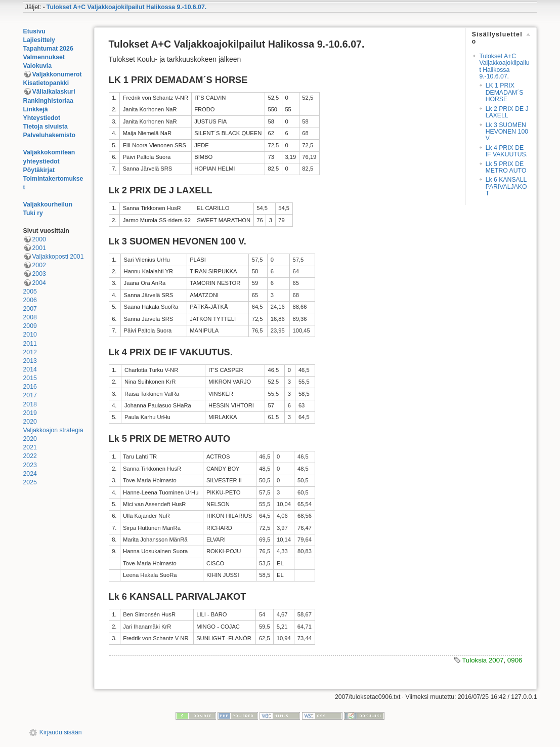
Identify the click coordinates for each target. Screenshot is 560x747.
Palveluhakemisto (50, 135)
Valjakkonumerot (57, 74)
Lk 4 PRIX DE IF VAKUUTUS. (507, 151)
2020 (30, 422)
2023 (30, 465)
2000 (39, 239)
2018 (30, 404)
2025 (30, 482)
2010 (30, 335)
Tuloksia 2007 (483, 660)
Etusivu (34, 31)
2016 (30, 387)
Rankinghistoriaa (48, 101)
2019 (30, 413)
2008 (30, 317)
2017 (30, 395)
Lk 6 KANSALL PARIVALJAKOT (506, 186)
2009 (30, 326)
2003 (39, 274)
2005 (30, 292)
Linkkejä (36, 109)
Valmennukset (44, 57)
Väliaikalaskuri (54, 92)
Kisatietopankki (46, 83)
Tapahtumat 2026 (48, 49)
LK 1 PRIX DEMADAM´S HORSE (505, 92)
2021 (30, 447)
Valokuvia (38, 66)
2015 (30, 378)
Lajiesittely (39, 40)
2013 (30, 361)
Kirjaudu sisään (61, 732)
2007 (30, 309)
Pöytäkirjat (39, 170)
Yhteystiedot (42, 118)
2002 (39, 265)
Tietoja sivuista (46, 127)
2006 (30, 300)
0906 (515, 660)
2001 (39, 248)
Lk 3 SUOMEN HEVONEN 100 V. (507, 132)
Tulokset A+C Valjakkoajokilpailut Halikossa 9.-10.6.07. (126, 7)
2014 (30, 369)
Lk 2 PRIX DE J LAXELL (507, 112)
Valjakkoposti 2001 (58, 257)
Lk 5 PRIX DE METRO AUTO (506, 167)
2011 (30, 344)
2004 (39, 283)
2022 (30, 456)
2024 (30, 474)
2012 (30, 352)
